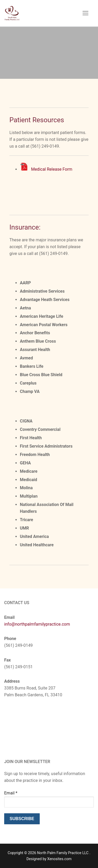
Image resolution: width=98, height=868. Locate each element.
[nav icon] (85, 13)
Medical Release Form (52, 169)
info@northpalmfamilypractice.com (37, 624)
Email (11, 793)
